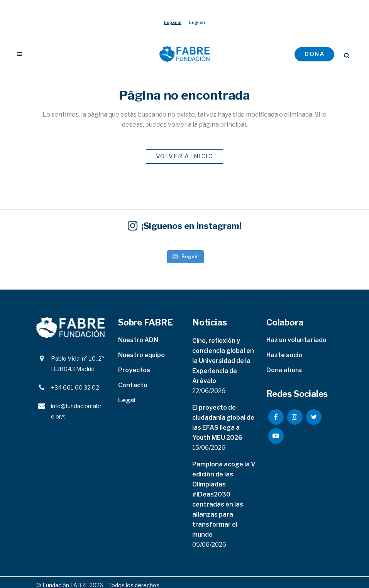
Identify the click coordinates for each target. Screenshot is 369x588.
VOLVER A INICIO (185, 156)
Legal (127, 400)
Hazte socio (284, 355)
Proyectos (134, 370)
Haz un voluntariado (296, 340)
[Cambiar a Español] (173, 22)
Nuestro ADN (138, 340)
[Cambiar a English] (197, 22)
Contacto (133, 385)
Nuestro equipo (141, 355)
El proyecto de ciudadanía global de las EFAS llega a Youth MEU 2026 (223, 423)
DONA (314, 54)
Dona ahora (284, 370)
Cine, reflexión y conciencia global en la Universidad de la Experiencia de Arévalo (223, 361)
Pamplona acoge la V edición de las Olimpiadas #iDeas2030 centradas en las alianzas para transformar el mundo (224, 499)
